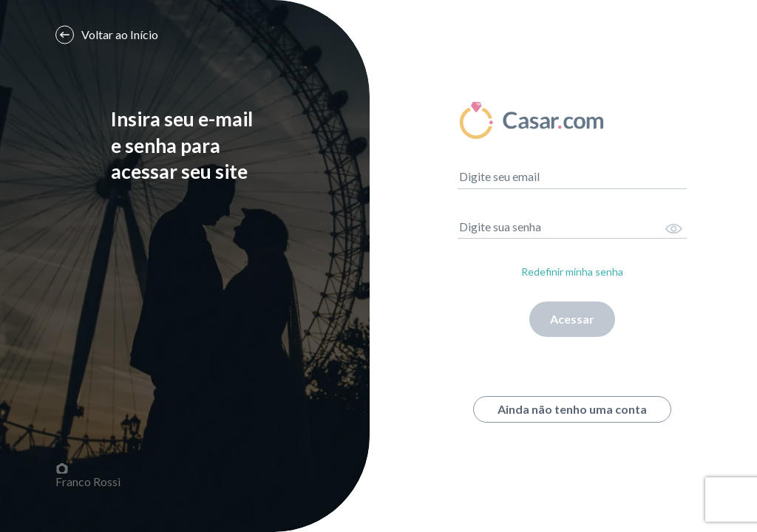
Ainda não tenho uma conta (572, 409)
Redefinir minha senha (572, 272)
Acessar (572, 319)
